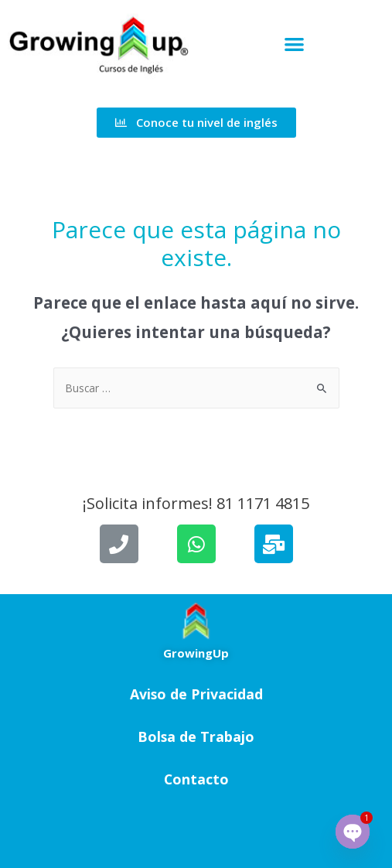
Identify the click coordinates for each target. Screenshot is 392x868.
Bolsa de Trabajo (196, 736)
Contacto (196, 779)
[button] (294, 44)
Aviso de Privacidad (196, 694)
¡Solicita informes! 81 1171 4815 (196, 503)
